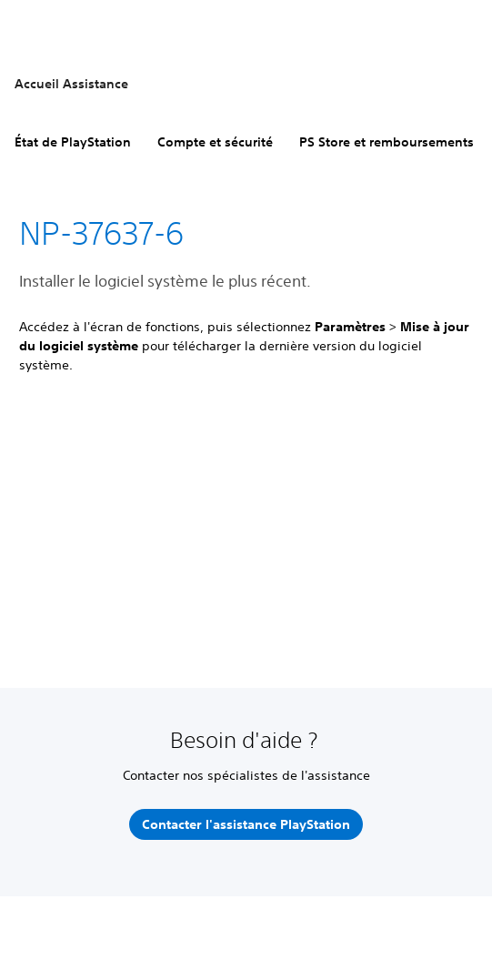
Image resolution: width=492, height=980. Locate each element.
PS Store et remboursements (387, 142)
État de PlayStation (73, 142)
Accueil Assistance (71, 84)
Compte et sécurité (215, 142)
